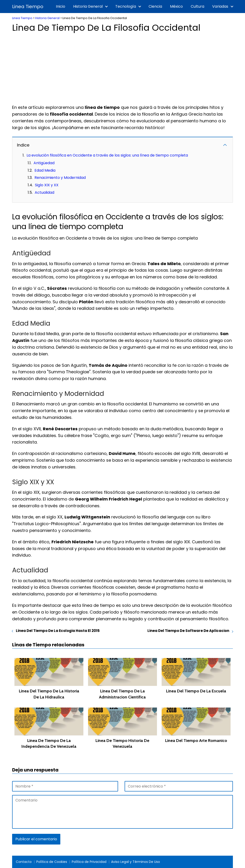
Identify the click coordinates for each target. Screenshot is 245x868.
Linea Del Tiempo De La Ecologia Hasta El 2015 (58, 631)
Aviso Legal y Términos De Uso (136, 862)
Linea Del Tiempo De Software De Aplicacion (188, 631)
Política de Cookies (52, 862)
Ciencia (155, 6)
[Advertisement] (122, 67)
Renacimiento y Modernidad (60, 178)
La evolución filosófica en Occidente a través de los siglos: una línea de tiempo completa (107, 155)
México (176, 6)
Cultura (197, 6)
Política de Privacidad (89, 862)
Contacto (24, 862)
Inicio (61, 6)
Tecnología (126, 6)
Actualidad (44, 192)
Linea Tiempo (28, 7)
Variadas (220, 6)
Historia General (88, 6)
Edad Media (45, 170)
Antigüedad (44, 163)
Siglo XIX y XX (47, 185)
